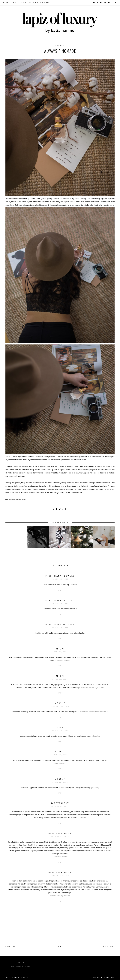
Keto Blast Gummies (60, 857)
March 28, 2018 (60, 579)
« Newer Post (12, 946)
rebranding (96, 736)
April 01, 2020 (60, 652)
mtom (60, 649)
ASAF (60, 728)
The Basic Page (107, 977)
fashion (79, 56)
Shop (24, 3)
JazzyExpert (60, 803)
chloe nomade (54, 56)
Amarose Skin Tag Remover (60, 896)
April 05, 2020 (60, 679)
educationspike (60, 763)
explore (68, 56)
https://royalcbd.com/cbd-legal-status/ (90, 688)
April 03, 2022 (60, 755)
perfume (100, 56)
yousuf (60, 703)
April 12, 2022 (60, 782)
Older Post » (109, 946)
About (15, 3)
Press (49, 3)
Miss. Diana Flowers (60, 576)
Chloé (28, 56)
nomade (89, 56)
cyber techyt (95, 788)
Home (5, 3)
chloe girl (39, 56)
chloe (19, 56)
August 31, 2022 (60, 837)
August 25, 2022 (60, 806)
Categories (35, 3)
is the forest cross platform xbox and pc (94, 712)
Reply (60, 590)
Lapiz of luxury (20, 977)
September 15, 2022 (60, 876)
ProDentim (82, 818)
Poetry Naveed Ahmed (62, 660)
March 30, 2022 (60, 731)
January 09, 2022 (60, 706)
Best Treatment (60, 834)
